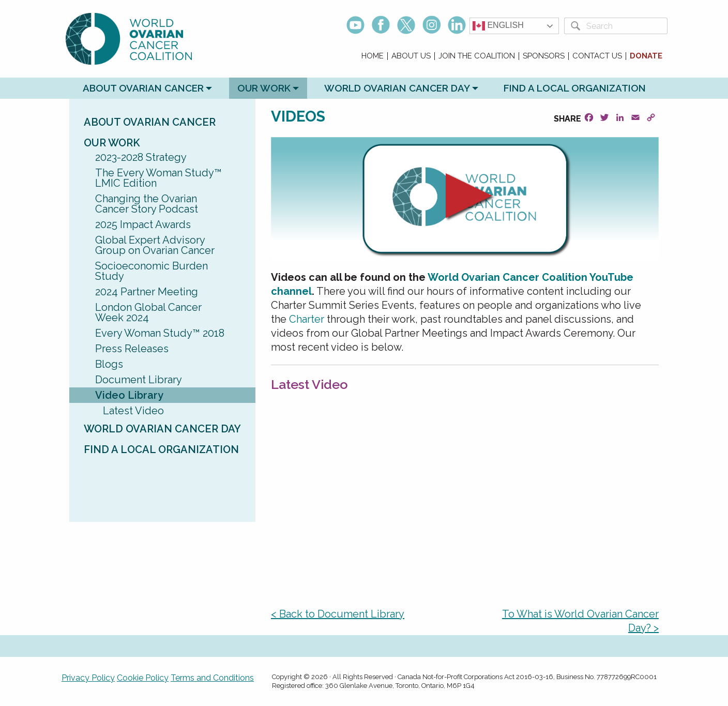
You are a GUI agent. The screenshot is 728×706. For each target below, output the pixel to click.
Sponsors (544, 56)
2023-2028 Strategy (141, 157)
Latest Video (133, 411)
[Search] (625, 26)
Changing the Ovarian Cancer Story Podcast (147, 204)
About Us (411, 56)
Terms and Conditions (212, 678)
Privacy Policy (88, 678)
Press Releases (132, 349)
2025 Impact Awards (143, 224)
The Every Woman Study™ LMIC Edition (158, 178)
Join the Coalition (477, 56)
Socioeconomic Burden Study (151, 271)
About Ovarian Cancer (143, 88)
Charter (307, 319)
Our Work (264, 88)
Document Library (139, 380)
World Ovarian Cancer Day (397, 88)
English (498, 26)
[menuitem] (373, 56)
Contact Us (597, 56)
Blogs (109, 364)
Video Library (129, 395)
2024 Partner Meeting (147, 292)
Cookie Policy (143, 678)
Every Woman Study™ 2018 (160, 333)
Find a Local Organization (575, 88)
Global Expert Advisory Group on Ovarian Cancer (155, 245)
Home (373, 56)
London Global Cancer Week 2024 (148, 312)
